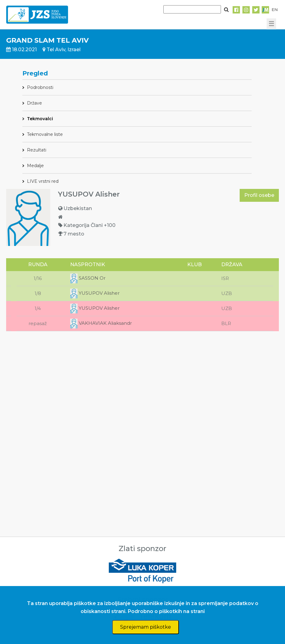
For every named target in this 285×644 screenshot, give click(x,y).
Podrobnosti (40, 87)
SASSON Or (88, 278)
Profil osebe (259, 195)
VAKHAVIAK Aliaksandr (101, 323)
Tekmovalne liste (45, 134)
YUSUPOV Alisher (95, 293)
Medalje (35, 166)
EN (275, 10)
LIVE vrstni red (43, 181)
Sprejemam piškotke (146, 627)
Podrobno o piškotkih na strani (166, 611)
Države (34, 103)
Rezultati (37, 150)
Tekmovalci (40, 119)
